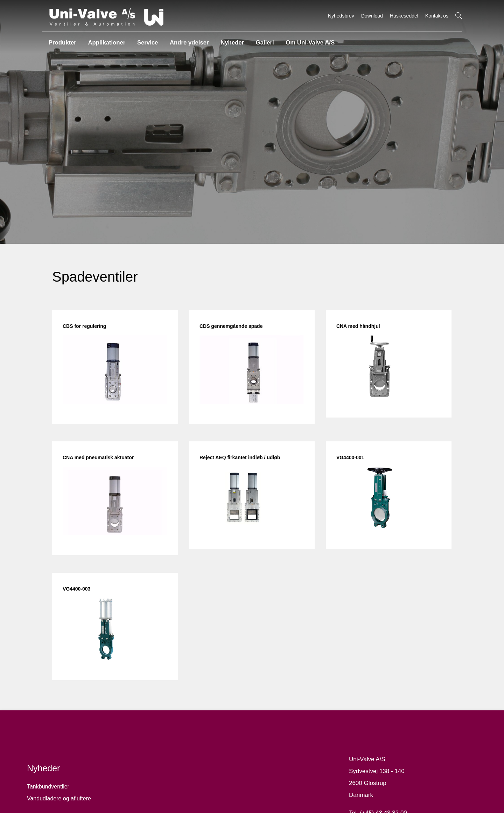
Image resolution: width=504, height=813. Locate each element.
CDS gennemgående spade (233, 335)
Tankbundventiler (54, 801)
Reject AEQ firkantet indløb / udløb (242, 463)
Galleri (262, 40)
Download (372, 16)
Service (146, 40)
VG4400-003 (82, 592)
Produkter (62, 40)
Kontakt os (437, 16)
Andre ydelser (187, 40)
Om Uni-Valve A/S (307, 40)
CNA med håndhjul (356, 335)
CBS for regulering (90, 335)
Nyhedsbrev (341, 16)
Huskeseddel (404, 16)
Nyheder (229, 40)
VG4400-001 (348, 463)
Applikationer (105, 40)
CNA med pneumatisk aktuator (104, 463)
